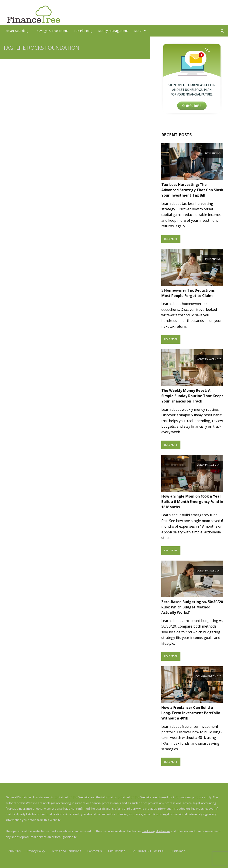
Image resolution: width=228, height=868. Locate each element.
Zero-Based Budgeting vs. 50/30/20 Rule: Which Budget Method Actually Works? (192, 607)
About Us (15, 851)
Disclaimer (178, 851)
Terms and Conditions (66, 851)
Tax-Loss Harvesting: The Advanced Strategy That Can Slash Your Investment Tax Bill (192, 190)
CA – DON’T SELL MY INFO (148, 851)
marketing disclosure (156, 831)
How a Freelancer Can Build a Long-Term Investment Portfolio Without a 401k (191, 713)
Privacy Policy (36, 851)
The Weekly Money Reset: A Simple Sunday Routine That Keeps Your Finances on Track (192, 396)
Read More (171, 239)
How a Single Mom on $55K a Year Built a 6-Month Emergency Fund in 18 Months (192, 502)
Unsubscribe (117, 851)
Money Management (113, 31)
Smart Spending (17, 31)
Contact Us (95, 851)
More (138, 31)
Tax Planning (83, 31)
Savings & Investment (52, 31)
